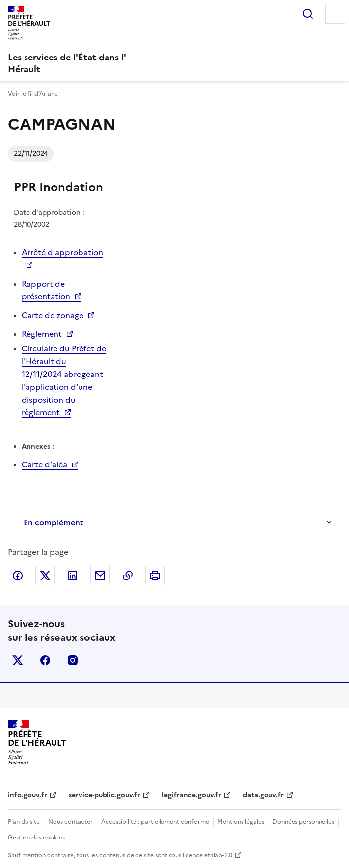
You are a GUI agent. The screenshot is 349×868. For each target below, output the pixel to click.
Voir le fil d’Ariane (33, 94)
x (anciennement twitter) (18, 660)
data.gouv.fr (263, 795)
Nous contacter (70, 822)
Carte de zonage (53, 315)
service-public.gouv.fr (105, 795)
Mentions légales (241, 822)
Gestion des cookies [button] (36, 838)
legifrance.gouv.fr (192, 795)
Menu (335, 14)
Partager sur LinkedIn (73, 576)
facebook (45, 660)
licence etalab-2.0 (207, 855)
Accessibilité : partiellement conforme (155, 822)
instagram (73, 660)
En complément (54, 522)
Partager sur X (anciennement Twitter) (45, 576)
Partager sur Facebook (18, 576)
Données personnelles (303, 822)
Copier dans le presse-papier (128, 576)
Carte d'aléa (44, 464)
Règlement (42, 334)
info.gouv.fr (27, 795)
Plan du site (24, 822)
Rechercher (308, 14)
